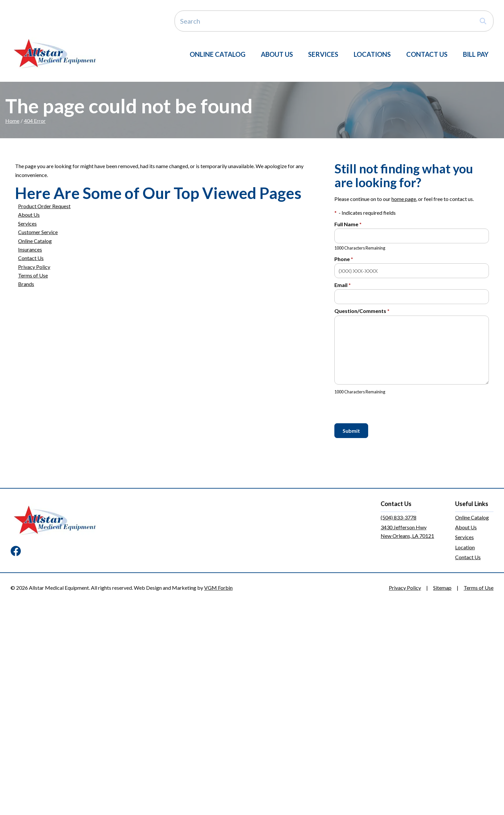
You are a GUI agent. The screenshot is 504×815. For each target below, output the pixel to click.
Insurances (30, 249)
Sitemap (442, 588)
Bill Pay (476, 54)
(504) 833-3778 (399, 517)
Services (323, 54)
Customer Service (38, 232)
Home (12, 121)
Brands (26, 284)
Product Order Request (44, 206)
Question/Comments (362, 311)
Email (343, 285)
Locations (372, 54)
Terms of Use (33, 275)
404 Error (35, 121)
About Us (277, 54)
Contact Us (427, 54)
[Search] (334, 21)
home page (404, 199)
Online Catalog (218, 54)
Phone (344, 259)
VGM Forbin (218, 588)
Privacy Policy (34, 267)
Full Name (348, 224)
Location (465, 547)
